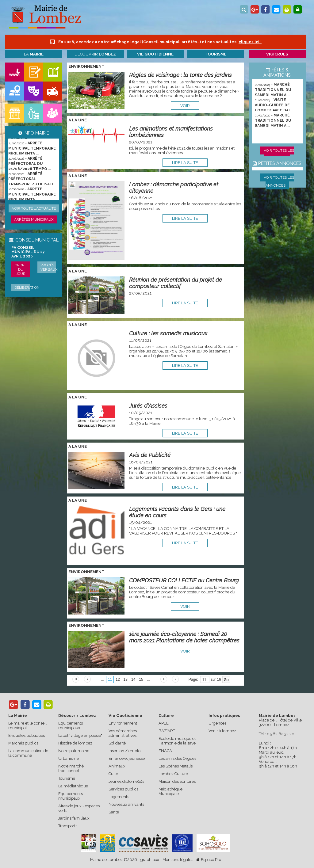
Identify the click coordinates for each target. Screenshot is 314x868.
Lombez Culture (173, 774)
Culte (113, 774)
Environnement (123, 723)
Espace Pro (209, 860)
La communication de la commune (28, 753)
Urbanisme (69, 758)
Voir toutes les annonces (279, 181)
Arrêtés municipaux (34, 219)
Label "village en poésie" (80, 735)
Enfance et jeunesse (127, 758)
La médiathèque (73, 786)
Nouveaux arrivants (126, 804)
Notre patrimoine (74, 751)
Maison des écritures (177, 781)
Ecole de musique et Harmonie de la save (177, 741)
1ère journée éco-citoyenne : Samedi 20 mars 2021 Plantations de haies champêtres (184, 637)
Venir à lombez (222, 731)
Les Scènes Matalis (176, 766)
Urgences (217, 723)
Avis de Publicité (150, 455)
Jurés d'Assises (148, 406)
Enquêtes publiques (27, 735)
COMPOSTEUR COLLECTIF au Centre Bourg (184, 580)
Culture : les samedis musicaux (168, 333)
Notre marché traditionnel (71, 768)
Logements (119, 797)
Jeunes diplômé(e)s (126, 781)
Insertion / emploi (125, 751)
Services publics (123, 789)
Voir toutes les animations (279, 154)
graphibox (150, 860)
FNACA (165, 751)
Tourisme (67, 778)
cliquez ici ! (250, 42)
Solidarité (117, 743)
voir (185, 106)
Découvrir (95, 54)
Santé (114, 812)
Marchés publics (23, 743)
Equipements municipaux (71, 725)
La (34, 54)
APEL (163, 723)
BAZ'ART (167, 731)
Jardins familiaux (74, 818)
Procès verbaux (49, 267)
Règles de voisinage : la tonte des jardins (180, 75)
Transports (68, 826)
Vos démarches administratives (123, 733)
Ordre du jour (21, 269)
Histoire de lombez (75, 743)
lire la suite (185, 163)
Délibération (27, 287)
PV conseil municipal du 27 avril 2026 (28, 252)
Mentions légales (178, 860)
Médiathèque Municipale (170, 791)
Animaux (117, 766)
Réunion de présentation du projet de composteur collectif (176, 283)
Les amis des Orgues (177, 758)
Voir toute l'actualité (34, 208)
